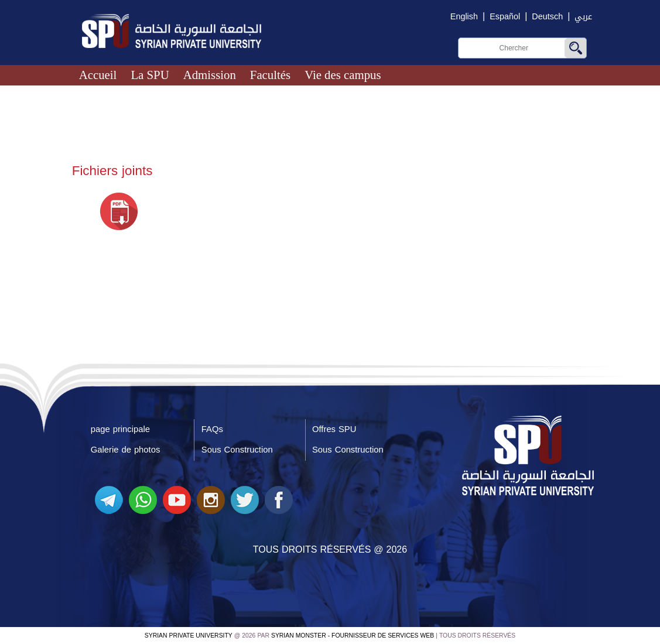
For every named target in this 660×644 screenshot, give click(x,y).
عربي (583, 17)
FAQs (212, 429)
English (464, 17)
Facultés (270, 75)
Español (505, 17)
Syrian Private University (189, 636)
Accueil (98, 75)
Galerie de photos (126, 450)
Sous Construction (237, 450)
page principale (120, 429)
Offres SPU (334, 429)
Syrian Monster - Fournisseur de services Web (353, 636)
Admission (210, 75)
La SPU (150, 75)
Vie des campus (343, 75)
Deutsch (547, 17)
